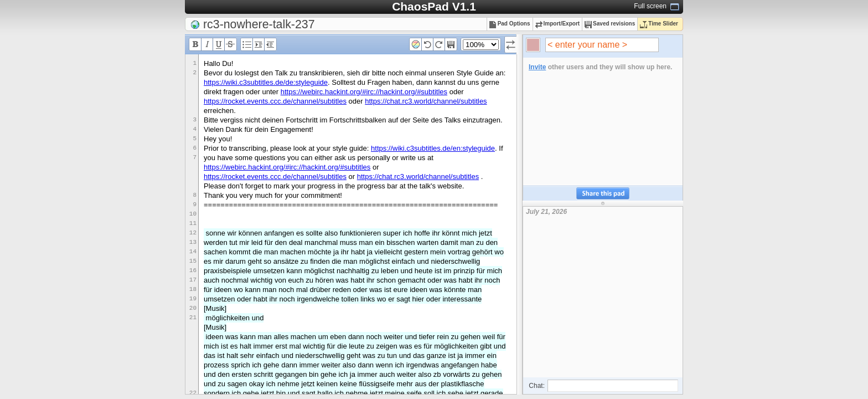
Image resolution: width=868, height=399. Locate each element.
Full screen (650, 6)
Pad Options (510, 24)
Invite (537, 67)
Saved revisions (610, 24)
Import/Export (558, 24)
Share (603, 194)
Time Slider (659, 24)
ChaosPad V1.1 (434, 6)
